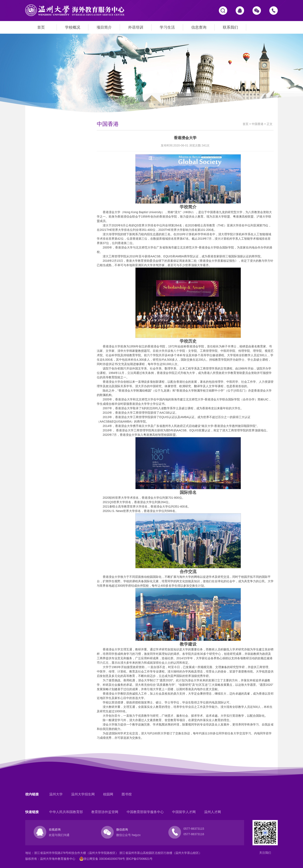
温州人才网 (213, 812)
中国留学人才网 (184, 812)
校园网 (108, 794)
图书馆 (127, 794)
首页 (41, 27)
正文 (270, 124)
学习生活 (167, 27)
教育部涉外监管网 (105, 812)
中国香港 (258, 124)
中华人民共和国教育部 (66, 812)
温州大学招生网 (83, 794)
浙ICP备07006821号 (139, 859)
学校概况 (73, 27)
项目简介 (104, 27)
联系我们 (230, 27)
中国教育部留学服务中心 (145, 812)
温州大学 (56, 794)
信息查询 (199, 27)
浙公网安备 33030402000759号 (102, 859)
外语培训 (136, 27)
